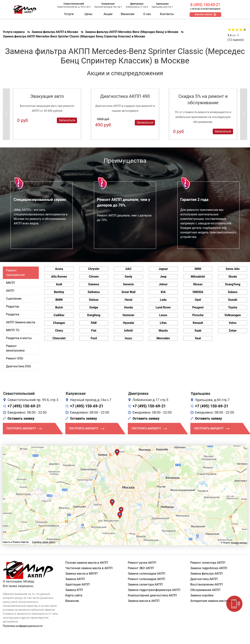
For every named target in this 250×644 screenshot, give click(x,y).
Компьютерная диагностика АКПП (152, 595)
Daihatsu (94, 292)
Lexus (163, 315)
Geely (128, 277)
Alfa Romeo (59, 277)
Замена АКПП (75, 579)
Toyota (233, 307)
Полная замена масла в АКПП (87, 563)
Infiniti (128, 331)
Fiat (94, 331)
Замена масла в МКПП (82, 574)
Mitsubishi (198, 277)
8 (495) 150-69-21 (205, 5)
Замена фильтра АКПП (207, 574)
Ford (94, 338)
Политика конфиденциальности (23, 626)
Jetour (163, 284)
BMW (59, 300)
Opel (198, 300)
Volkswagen (233, 315)
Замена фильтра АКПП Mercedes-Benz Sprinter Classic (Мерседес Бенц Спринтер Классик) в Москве (74, 36)
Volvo (233, 323)
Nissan (198, 284)
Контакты (167, 14)
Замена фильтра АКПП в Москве (55, 32)
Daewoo (94, 284)
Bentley (59, 292)
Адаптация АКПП (77, 584)
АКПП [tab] (10, 291)
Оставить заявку (21, 418)
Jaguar (163, 269)
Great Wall (128, 292)
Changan (59, 323)
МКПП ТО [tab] (13, 330)
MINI (198, 269)
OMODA (198, 292)
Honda (128, 307)
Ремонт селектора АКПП (208, 563)
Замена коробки (202, 595)
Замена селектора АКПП (145, 584)
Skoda (233, 277)
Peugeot (198, 307)
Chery (59, 331)
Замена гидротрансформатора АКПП (154, 590)
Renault (198, 323)
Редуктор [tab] (13, 306)
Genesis (129, 284)
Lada (163, 300)
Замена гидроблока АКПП (209, 568)
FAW (94, 323)
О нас (147, 14)
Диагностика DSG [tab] (19, 366)
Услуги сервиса (14, 32)
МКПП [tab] (10, 283)
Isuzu (128, 338)
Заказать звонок (204, 15)
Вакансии (128, 14)
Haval (128, 300)
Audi (59, 284)
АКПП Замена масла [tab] (21, 322)
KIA (163, 292)
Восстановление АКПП (207, 584)
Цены (88, 14)
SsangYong (233, 284)
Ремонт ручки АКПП (142, 563)
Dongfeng (94, 315)
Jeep (163, 277)
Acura (59, 269)
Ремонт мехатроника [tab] (15, 348)
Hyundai (128, 323)
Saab (198, 331)
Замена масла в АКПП (144, 601)
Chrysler (94, 269)
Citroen (94, 277)
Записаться (67, 120)
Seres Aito (233, 269)
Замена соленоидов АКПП (147, 574)
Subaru (233, 292)
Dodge (94, 307)
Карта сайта (74, 595)
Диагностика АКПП (204, 579)
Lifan (163, 323)
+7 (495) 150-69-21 (24, 406)
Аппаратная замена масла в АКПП (215, 601)
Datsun (94, 300)
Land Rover (163, 307)
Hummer (128, 315)
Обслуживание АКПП (205, 590)
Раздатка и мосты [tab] (19, 338)
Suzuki (233, 300)
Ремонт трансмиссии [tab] (15, 273)
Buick (59, 307)
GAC (128, 269)
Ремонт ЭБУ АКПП (141, 568)
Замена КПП (74, 590)
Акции (108, 14)
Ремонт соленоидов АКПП (147, 579)
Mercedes (163, 338)
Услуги (69, 14)
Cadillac (59, 315)
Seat (198, 338)
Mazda (163, 331)
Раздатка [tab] (13, 314)
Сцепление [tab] (14, 299)
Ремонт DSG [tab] (15, 358)
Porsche (198, 315)
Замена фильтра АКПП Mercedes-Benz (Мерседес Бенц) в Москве (132, 32)
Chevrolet (59, 338)
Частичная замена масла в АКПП (89, 568)
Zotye (233, 331)
